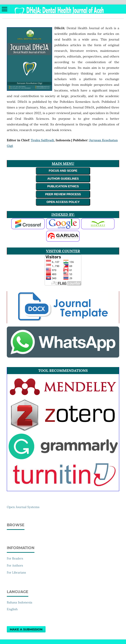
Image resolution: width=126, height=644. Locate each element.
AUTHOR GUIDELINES (63, 179)
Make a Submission (26, 629)
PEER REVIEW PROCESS (63, 194)
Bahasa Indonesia (19, 602)
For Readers (15, 559)
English (12, 609)
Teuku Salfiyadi (42, 140)
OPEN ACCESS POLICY (63, 202)
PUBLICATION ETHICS (63, 186)
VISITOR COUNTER (63, 251)
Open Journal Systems (23, 507)
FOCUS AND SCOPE (63, 171)
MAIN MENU (63, 163)
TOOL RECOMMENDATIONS (63, 370)
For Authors (15, 566)
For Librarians (16, 573)
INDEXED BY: (63, 214)
